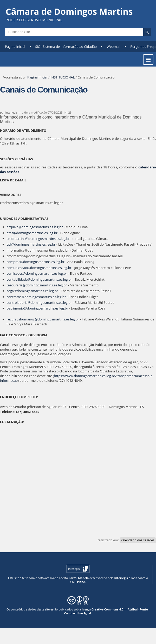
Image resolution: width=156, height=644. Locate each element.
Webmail (114, 47)
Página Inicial (15, 47)
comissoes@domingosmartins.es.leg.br (37, 273)
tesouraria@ (16, 285)
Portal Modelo (79, 578)
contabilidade (19, 279)
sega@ (12, 291)
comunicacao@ (18, 268)
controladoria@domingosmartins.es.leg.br (39, 303)
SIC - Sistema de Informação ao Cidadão (66, 47)
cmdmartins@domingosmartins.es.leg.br (39, 239)
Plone (81, 582)
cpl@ (11, 244)
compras (15, 262)
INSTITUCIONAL (63, 77)
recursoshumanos (22, 319)
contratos (16, 297)
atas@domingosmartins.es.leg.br (32, 233)
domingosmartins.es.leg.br (35, 244)
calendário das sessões (138, 540)
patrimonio (17, 308)
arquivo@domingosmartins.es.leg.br (35, 227)
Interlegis (121, 578)
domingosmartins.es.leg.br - (52, 268)
